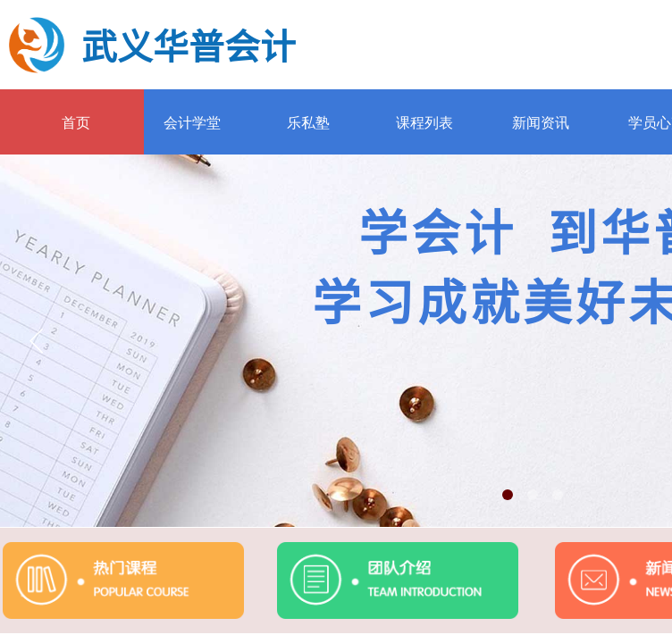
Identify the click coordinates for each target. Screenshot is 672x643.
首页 (76, 123)
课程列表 (424, 123)
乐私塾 (308, 123)
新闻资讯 (541, 123)
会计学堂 (192, 123)
